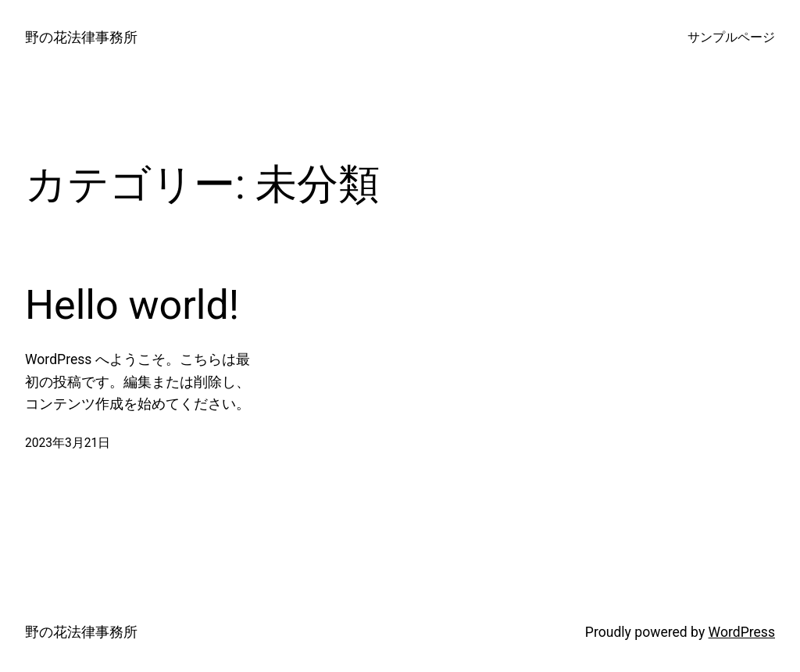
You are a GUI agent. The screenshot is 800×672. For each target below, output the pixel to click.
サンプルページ (731, 38)
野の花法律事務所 (81, 38)
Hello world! (132, 305)
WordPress (742, 632)
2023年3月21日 (68, 443)
